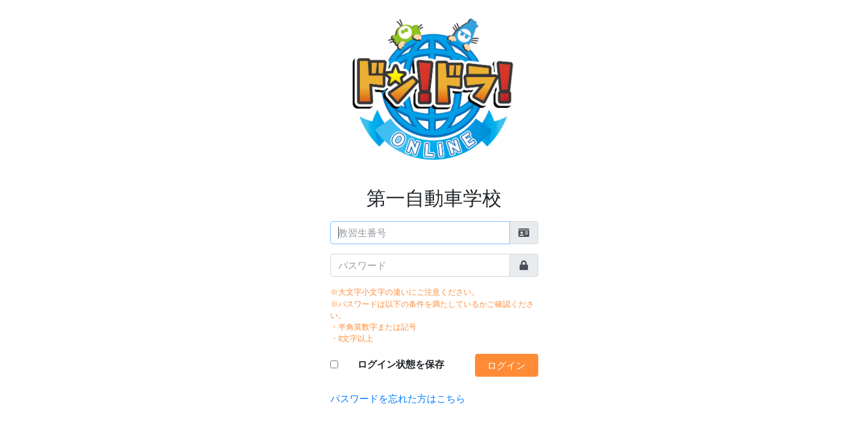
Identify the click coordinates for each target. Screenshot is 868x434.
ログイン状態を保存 (401, 364)
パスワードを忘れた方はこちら (398, 398)
